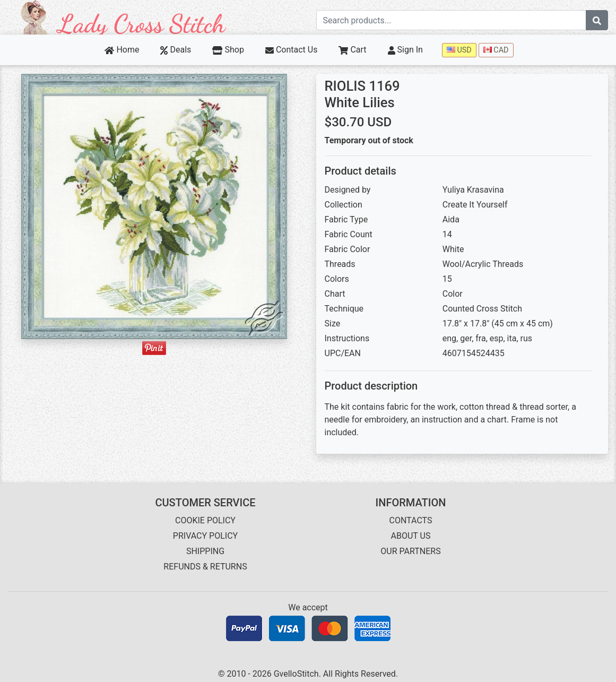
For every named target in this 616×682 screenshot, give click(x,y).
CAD (496, 50)
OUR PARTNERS (410, 551)
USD (459, 50)
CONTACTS (411, 520)
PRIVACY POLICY (205, 536)
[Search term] (452, 20)
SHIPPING (205, 551)
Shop (228, 50)
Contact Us (292, 50)
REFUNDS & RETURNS (205, 567)
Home (122, 50)
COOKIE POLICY (205, 520)
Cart (352, 50)
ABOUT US (411, 536)
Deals (176, 50)
